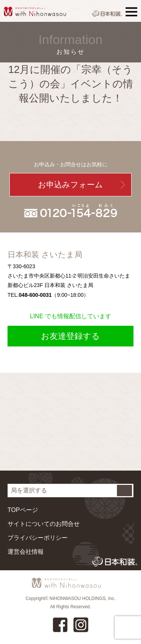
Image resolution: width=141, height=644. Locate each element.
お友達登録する (70, 336)
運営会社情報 (26, 552)
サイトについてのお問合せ (44, 524)
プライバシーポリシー (38, 538)
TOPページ (23, 510)
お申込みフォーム (70, 185)
